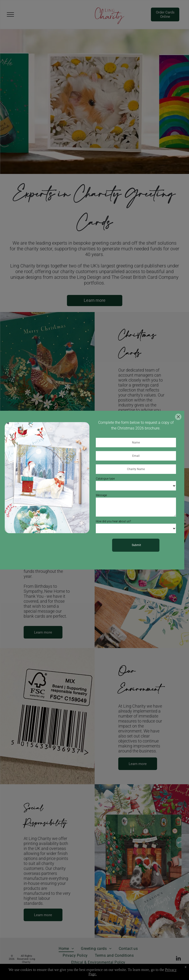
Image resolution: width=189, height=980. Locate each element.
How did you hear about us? (113, 521)
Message (101, 495)
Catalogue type (105, 479)
